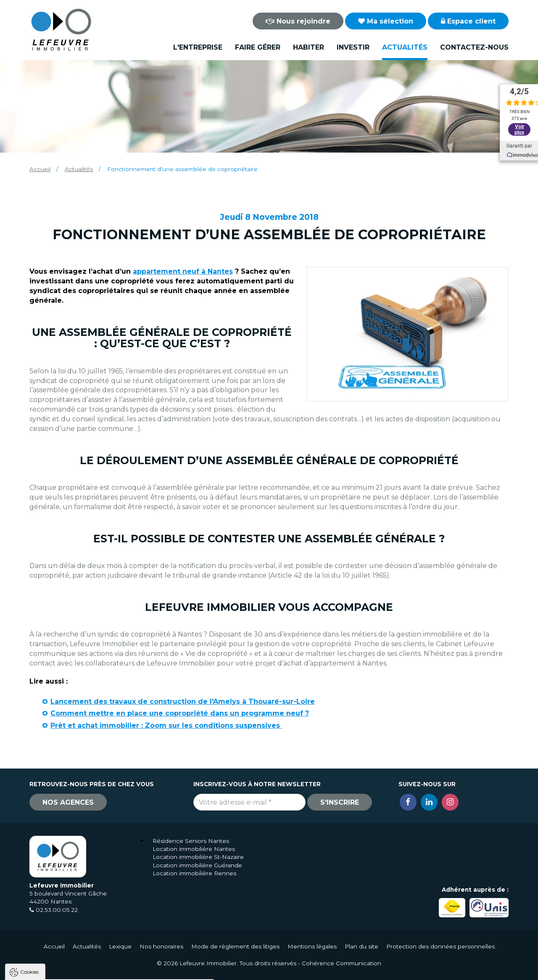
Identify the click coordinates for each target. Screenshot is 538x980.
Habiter (309, 47)
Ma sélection (386, 21)
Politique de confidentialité (49, 950)
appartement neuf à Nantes (183, 271)
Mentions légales (312, 946)
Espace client (468, 21)
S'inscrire (340, 802)
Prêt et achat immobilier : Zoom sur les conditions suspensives (166, 725)
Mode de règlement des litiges (235, 946)
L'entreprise (198, 47)
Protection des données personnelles (440, 946)
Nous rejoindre (298, 21)
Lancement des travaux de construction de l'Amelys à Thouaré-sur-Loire (183, 701)
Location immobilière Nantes (194, 849)
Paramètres (163, 970)
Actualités (405, 47)
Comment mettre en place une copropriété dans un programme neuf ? (180, 713)
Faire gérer (258, 47)
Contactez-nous (474, 47)
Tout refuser (111, 970)
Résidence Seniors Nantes (191, 841)
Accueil (40, 169)
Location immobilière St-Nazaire (198, 857)
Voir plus (519, 126)
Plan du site (361, 946)
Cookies (29, 865)
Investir (353, 47)
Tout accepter (58, 970)
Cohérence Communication (342, 963)
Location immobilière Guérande (197, 865)
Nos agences (68, 802)
